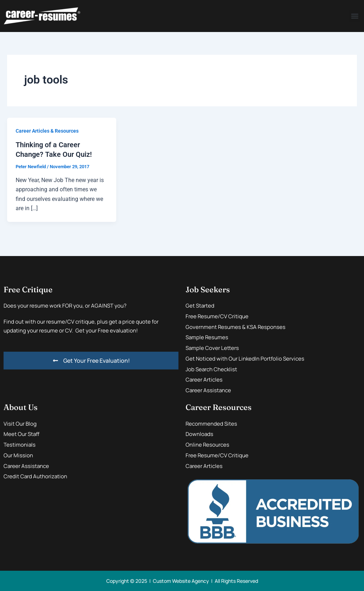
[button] (355, 16)
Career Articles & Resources (47, 131)
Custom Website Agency (181, 581)
